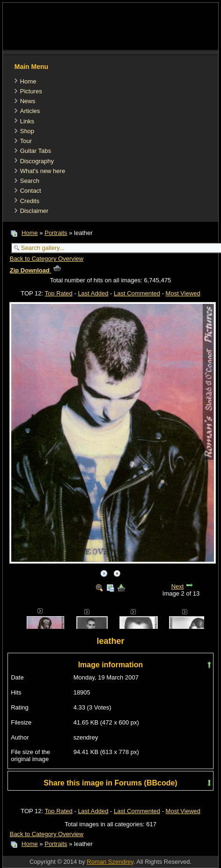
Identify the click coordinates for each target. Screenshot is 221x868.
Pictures (31, 91)
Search (30, 181)
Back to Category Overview (47, 259)
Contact (31, 191)
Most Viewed (183, 293)
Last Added (93, 293)
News (28, 101)
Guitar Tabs (36, 151)
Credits (30, 201)
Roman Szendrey (110, 862)
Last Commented (137, 293)
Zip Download (35, 270)
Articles (30, 111)
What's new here (43, 171)
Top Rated (59, 293)
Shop (27, 131)
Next (178, 586)
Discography (37, 161)
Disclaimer (34, 211)
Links (27, 121)
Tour (26, 141)
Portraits (56, 233)
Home (28, 81)
